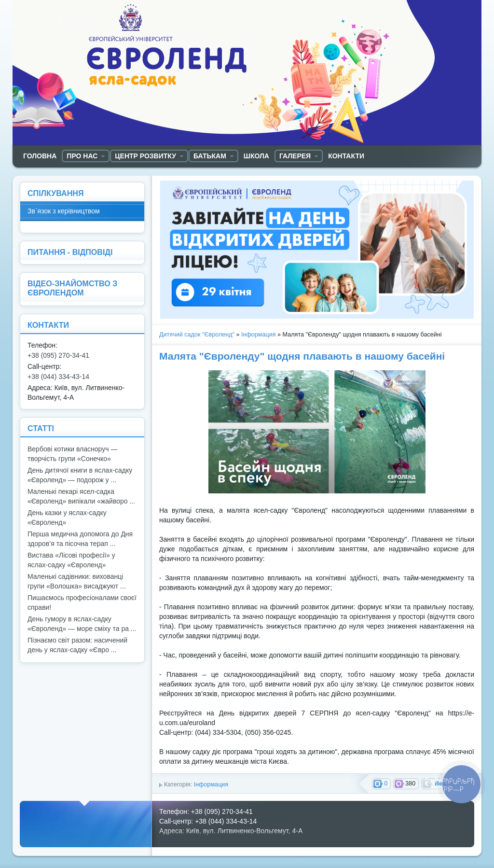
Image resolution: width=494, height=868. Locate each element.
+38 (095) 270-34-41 (58, 355)
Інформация (259, 335)
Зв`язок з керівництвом (64, 211)
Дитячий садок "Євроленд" (197, 335)
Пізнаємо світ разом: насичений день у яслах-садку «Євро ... (77, 645)
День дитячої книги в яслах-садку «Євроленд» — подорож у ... (80, 475)
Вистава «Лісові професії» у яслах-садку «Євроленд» (71, 560)
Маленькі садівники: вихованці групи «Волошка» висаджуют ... (77, 581)
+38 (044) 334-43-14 (58, 377)
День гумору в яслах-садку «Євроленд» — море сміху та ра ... (82, 624)
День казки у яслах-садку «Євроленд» (67, 518)
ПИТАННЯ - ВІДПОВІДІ (70, 252)
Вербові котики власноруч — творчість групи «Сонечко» (72, 454)
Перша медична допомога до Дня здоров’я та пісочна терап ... (80, 539)
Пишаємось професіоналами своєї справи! (82, 602)
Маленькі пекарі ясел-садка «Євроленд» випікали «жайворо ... (81, 496)
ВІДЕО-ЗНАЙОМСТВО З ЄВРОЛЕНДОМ (72, 288)
